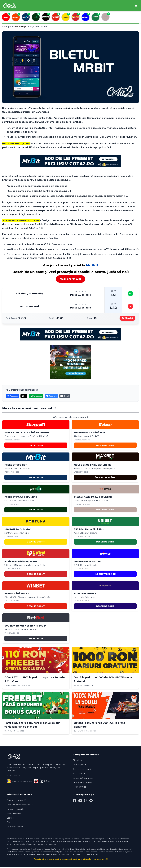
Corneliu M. (78, 732)
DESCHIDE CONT (36, 446)
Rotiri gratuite (79, 788)
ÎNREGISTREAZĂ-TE (105, 479)
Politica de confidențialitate (20, 806)
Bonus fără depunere (83, 779)
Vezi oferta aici (71, 279)
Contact (11, 819)
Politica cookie (14, 815)
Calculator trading (15, 828)
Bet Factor (78, 687)
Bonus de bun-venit (82, 784)
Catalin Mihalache (12, 687)
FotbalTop (20, 27)
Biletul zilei (78, 761)
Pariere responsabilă (16, 801)
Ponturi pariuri (80, 766)
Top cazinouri (79, 775)
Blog (9, 823)
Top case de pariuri (82, 770)
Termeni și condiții (15, 810)
